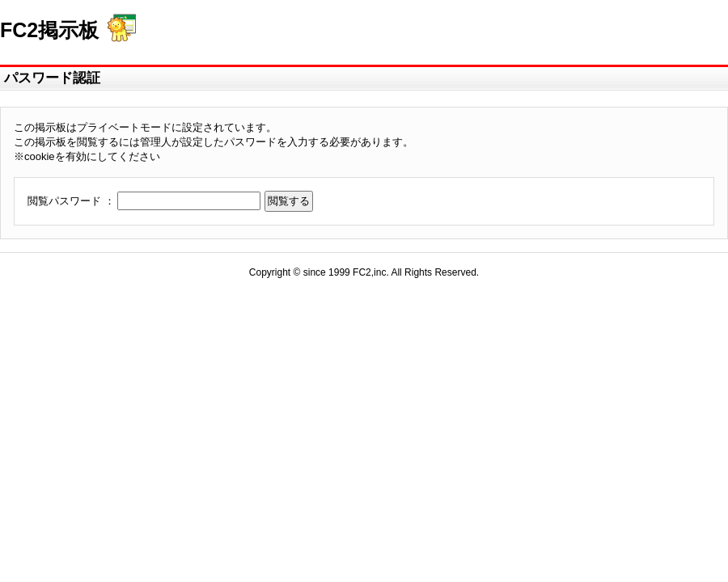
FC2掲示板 (49, 30)
